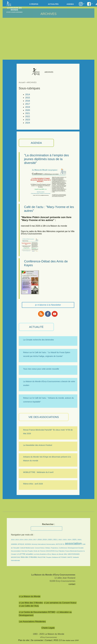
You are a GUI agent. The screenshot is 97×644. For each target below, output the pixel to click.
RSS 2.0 (58, 640)
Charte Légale (48, 628)
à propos (34, 4)
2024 (28, 123)
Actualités (53, 4)
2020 (28, 110)
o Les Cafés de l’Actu (29, 606)
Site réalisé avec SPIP (70, 640)
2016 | (31, 540)
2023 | (65, 540)
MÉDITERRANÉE (74, 554)
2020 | (50, 540)
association (73, 544)
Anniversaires (51, 544)
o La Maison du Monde (30, 596)
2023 (28, 120)
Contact (48, 640)
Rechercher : (49, 524)
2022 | (60, 540)
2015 (28, 98)
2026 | (80, 540)
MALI (66, 554)
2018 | (40, 540)
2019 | (45, 540)
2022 (28, 116)
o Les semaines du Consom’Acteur (60, 603)
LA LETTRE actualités (25, 554)
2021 (28, 113)
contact (72, 584)
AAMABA (14, 544)
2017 (28, 104)
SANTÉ (70, 557)
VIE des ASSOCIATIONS (44, 417)
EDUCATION (50, 551)
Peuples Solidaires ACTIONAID (56, 557)
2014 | (22, 540)
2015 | (27, 540)
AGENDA (36, 143)
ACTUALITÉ (36, 327)
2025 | (75, 540)
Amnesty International (39, 544)
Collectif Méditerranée (27, 548)
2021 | (56, 540)
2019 (28, 107)
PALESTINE (42, 557)
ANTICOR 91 (60, 544)
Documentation (16, 551)
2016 (28, 101)
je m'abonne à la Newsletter (48, 305)
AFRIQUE (21, 544)
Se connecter (37, 640)
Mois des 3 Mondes (29, 557)
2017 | (35, 540)
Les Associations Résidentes (32, 622)
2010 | (13, 540)
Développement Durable (76, 548)
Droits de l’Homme (40, 551)
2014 (28, 95)
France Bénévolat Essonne (74, 551)
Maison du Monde (58, 554)
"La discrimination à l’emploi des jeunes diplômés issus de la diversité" (46, 159)
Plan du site (24, 640)
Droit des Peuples (27, 551)
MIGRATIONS (16, 557)
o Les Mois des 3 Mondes (31, 603)
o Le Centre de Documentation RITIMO (37, 612)
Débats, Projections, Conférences (56, 548)
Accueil (22, 82)
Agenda (70, 4)
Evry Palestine (60, 551)
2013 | (18, 540)
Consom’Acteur (40, 548)
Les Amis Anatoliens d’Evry (42, 554)
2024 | (70, 540)
